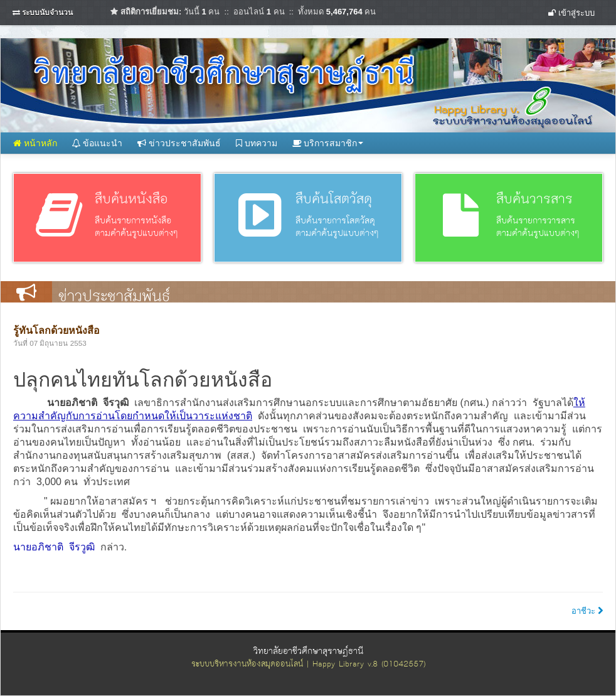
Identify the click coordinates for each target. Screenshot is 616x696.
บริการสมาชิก (328, 143)
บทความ (257, 143)
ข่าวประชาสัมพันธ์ (179, 143)
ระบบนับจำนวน (47, 13)
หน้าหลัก (35, 143)
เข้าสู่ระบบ (571, 13)
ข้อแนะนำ (97, 143)
